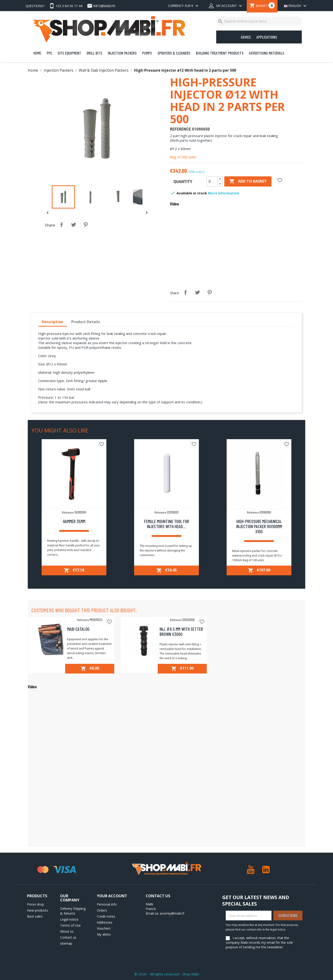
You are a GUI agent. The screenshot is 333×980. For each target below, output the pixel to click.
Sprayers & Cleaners (174, 53)
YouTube (251, 870)
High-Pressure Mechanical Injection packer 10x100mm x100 (259, 526)
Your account (112, 896)
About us (67, 931)
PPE (49, 53)
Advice (246, 37)
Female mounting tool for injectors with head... (167, 524)
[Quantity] (212, 181)
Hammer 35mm (74, 521)
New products (38, 910)
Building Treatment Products (220, 53)
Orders (102, 910)
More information (224, 193)
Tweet (74, 225)
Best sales (35, 916)
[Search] (259, 21)
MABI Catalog (78, 629)
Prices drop (35, 904)
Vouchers (104, 928)
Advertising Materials (267, 53)
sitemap (66, 943)
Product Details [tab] (86, 322)
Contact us (68, 937)
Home (37, 53)
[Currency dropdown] (184, 6)
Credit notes (106, 916)
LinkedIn (266, 870)
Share (62, 225)
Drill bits (94, 53)
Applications (267, 37)
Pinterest (86, 225)
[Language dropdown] (294, 6)
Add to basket (248, 181)
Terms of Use (70, 925)
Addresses (105, 922)
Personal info (107, 904)
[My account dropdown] (226, 6)
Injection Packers (122, 53)
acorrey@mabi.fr (172, 913)
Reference (180, 129)
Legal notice (69, 919)
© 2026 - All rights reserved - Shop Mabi (167, 974)
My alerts (104, 934)
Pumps (147, 53)
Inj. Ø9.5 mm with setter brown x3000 (181, 631)
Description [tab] (52, 322)
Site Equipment (69, 53)
